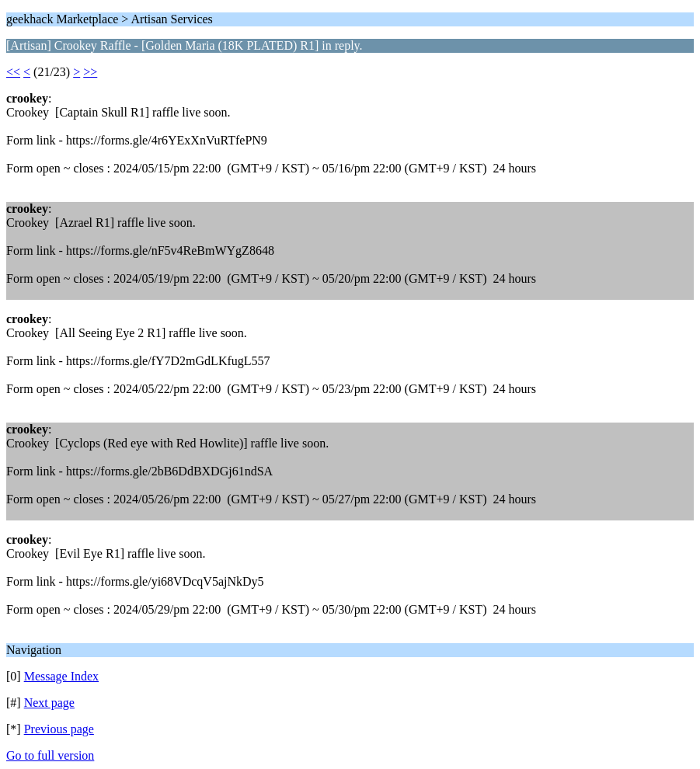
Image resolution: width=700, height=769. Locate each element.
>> (90, 72)
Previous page (59, 729)
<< (13, 72)
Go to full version (50, 755)
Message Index (61, 676)
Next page (49, 703)
